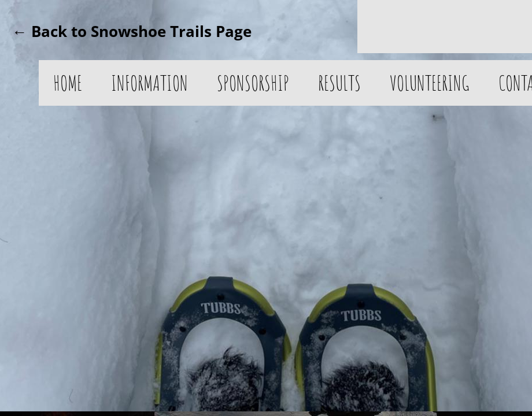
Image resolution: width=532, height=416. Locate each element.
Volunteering (430, 83)
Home (68, 83)
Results (339, 83)
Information (149, 83)
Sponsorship (253, 83)
